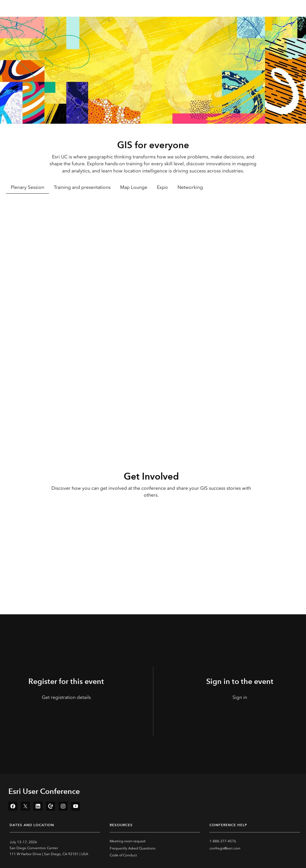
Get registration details (66, 697)
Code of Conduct (123, 855)
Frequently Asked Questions (133, 848)
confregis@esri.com (225, 848)
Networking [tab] (190, 187)
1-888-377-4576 (223, 841)
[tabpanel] (153, 269)
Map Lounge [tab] (134, 187)
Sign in (240, 697)
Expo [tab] (162, 187)
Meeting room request (128, 841)
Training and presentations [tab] (82, 187)
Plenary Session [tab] (27, 187)
